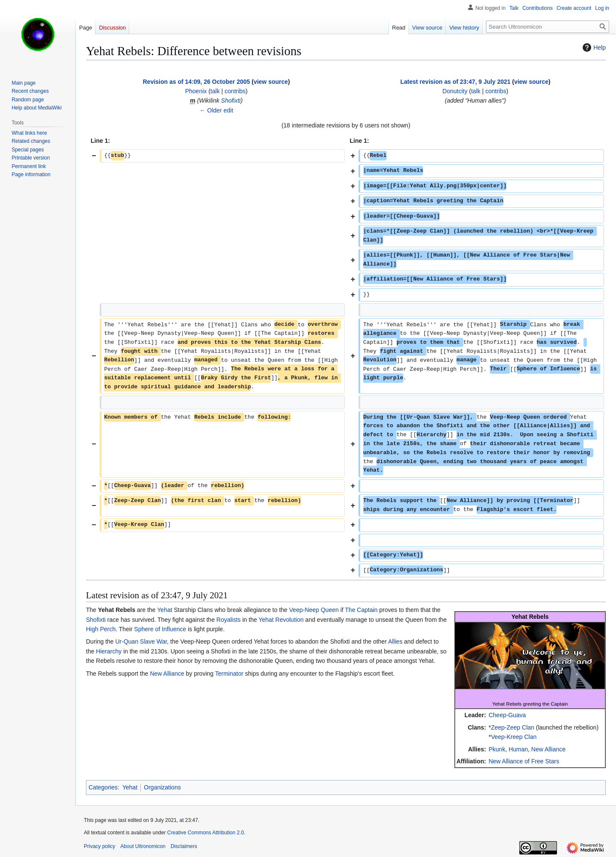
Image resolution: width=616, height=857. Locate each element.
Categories (103, 787)
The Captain (361, 610)
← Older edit (216, 110)
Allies (395, 641)
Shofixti (231, 100)
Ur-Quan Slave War (141, 641)
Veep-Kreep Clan (514, 737)
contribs (235, 91)
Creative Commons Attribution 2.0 (206, 833)
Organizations (162, 787)
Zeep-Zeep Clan (513, 727)
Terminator (229, 674)
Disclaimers (184, 846)
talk (215, 91)
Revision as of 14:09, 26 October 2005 (197, 82)
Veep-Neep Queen (314, 610)
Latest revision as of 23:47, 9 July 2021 (456, 82)
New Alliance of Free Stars (524, 761)
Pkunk (497, 749)
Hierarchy (109, 651)
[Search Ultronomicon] (548, 27)
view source (271, 82)
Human (518, 749)
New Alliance (548, 749)
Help (593, 47)
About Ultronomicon (143, 846)
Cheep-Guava (507, 715)
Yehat (164, 610)
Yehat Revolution (281, 620)
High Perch (101, 629)
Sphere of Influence (160, 629)
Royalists (229, 620)
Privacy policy (99, 846)
